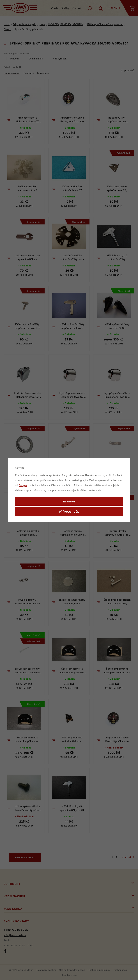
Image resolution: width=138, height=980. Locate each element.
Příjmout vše (69, 512)
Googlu (23, 485)
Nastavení (69, 501)
